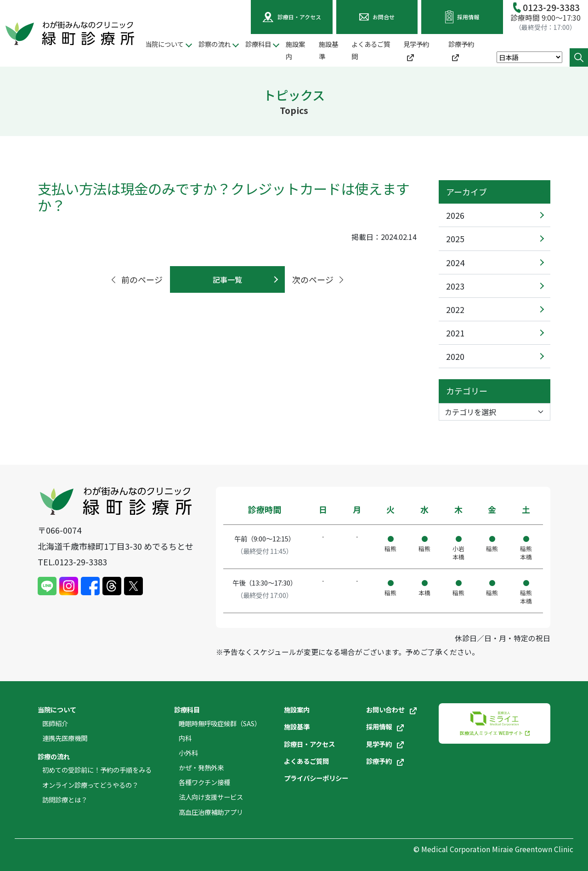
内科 (185, 738)
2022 (455, 309)
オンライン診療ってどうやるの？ (90, 785)
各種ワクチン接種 (204, 782)
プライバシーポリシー (316, 778)
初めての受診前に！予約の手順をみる (97, 770)
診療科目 (187, 709)
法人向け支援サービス (211, 797)
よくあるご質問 (371, 50)
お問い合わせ (391, 709)
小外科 (188, 753)
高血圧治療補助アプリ (211, 812)
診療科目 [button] (258, 44)
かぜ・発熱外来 (201, 767)
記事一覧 (227, 279)
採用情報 (385, 726)
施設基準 (328, 50)
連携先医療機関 (65, 738)
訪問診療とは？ (65, 800)
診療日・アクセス (309, 744)
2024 (455, 262)
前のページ (136, 279)
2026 (455, 215)
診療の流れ (54, 756)
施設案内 (295, 50)
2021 (455, 333)
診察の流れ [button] (215, 44)
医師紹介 (55, 723)
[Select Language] (529, 57)
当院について (57, 709)
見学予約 (416, 50)
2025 (455, 239)
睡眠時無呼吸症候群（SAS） (220, 723)
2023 (455, 286)
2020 (455, 356)
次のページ (319, 279)
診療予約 (461, 50)
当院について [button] (164, 44)
